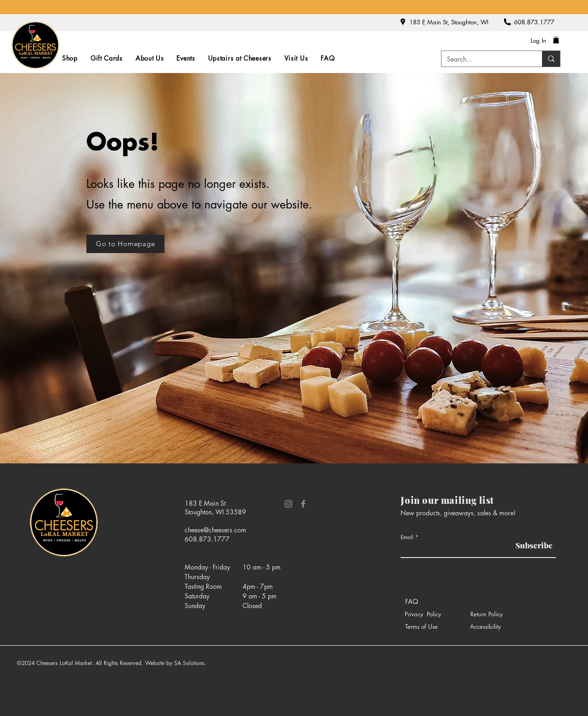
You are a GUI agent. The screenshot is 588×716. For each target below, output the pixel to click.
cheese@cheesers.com (215, 530)
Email (407, 537)
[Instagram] (288, 504)
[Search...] (485, 59)
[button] (556, 40)
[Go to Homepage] (125, 244)
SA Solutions (189, 663)
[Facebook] (303, 504)
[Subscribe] (532, 545)
